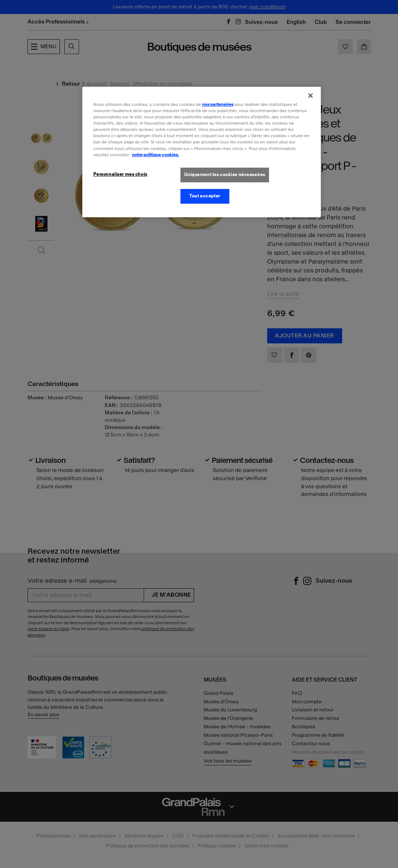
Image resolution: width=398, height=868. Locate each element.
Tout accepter (205, 196)
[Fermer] (311, 96)
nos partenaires (218, 104)
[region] (202, 152)
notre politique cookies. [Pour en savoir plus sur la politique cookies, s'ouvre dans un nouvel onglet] (155, 155)
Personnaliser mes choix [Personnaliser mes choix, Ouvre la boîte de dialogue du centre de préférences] (120, 174)
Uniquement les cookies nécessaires (225, 175)
